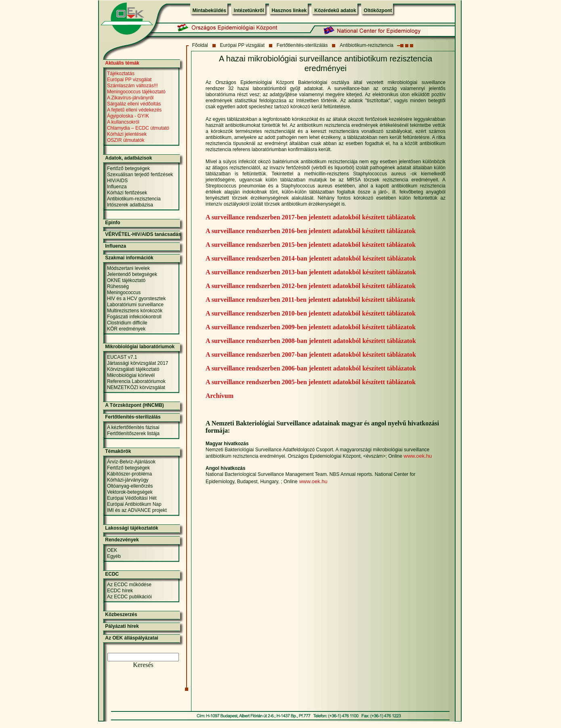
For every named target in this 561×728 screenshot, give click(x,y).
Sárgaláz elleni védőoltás (134, 104)
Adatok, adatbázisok (128, 158)
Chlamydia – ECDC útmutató (138, 128)
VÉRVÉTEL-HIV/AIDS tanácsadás (143, 234)
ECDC (112, 574)
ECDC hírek (120, 591)
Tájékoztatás (121, 74)
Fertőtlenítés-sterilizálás (302, 45)
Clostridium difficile (127, 323)
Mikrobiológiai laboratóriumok (140, 347)
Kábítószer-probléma (129, 474)
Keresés (143, 665)
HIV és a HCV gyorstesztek (136, 299)
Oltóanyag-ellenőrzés (130, 486)
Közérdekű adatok (335, 11)
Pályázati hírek (122, 626)
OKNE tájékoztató (126, 280)
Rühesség (118, 286)
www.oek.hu (418, 456)
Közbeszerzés (121, 614)
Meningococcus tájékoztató (136, 92)
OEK (112, 550)
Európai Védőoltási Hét (132, 498)
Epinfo (112, 223)
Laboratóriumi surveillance (135, 305)
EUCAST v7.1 (122, 357)
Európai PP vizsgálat (243, 45)
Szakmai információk (129, 258)
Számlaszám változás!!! (132, 86)
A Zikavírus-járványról (130, 98)
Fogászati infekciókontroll (134, 317)
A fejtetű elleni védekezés (134, 110)
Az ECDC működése (129, 585)
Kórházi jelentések (127, 134)
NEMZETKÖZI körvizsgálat (136, 387)
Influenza (117, 187)
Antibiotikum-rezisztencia (367, 45)
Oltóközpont (378, 11)
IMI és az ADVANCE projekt (137, 510)
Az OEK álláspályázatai (131, 638)
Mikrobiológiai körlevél (131, 375)
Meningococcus (124, 292)
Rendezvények (122, 540)
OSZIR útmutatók (126, 140)
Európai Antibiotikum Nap (134, 504)
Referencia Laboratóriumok (136, 381)
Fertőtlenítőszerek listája (133, 433)
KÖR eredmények (126, 329)
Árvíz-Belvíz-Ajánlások (131, 462)
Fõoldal (200, 45)
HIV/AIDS (117, 181)
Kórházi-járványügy (128, 480)
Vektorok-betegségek (130, 492)
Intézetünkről (249, 11)
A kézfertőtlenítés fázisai (133, 427)
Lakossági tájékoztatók (131, 528)
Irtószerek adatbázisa (130, 205)
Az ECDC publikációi (129, 597)
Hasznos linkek (289, 11)
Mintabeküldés (209, 11)
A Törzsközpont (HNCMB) (134, 405)
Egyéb (114, 556)
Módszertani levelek (128, 268)
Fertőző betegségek (128, 168)
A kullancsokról (123, 122)
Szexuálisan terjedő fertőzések (140, 175)
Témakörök (118, 451)
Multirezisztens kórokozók (135, 311)
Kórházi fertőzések (127, 193)
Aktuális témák (122, 63)
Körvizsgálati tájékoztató (133, 369)
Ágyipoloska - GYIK (128, 116)
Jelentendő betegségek (132, 274)
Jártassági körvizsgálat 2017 (138, 363)
